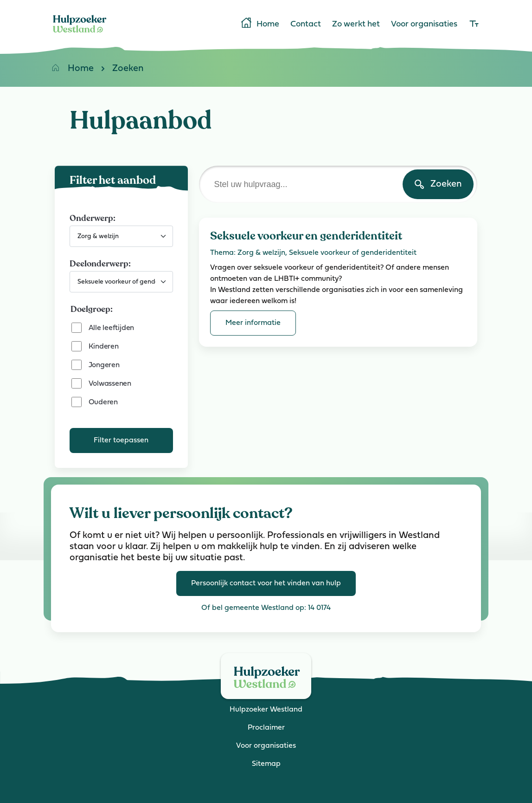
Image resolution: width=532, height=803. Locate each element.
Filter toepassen (121, 440)
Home (260, 24)
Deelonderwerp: (100, 264)
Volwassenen (110, 384)
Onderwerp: (93, 218)
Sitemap (266, 764)
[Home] (80, 34)
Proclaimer (266, 728)
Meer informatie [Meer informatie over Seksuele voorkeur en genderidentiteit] (253, 323)
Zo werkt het (356, 25)
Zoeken (119, 70)
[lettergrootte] (474, 25)
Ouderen (103, 402)
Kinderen (104, 347)
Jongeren (104, 365)
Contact (306, 25)
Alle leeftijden (112, 328)
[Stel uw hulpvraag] (338, 184)
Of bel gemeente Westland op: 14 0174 (266, 608)
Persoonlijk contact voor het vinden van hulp (266, 583)
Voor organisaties (424, 25)
